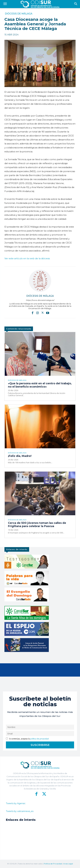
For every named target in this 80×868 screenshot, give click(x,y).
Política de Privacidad (53, 864)
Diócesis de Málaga (19, 14)
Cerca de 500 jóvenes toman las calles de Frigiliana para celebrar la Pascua (37, 525)
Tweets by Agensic (16, 803)
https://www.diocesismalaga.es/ (40, 300)
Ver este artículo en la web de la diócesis (27, 258)
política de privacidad (39, 739)
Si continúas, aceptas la (27, 739)
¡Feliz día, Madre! (20, 456)
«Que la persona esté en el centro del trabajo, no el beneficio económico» (40, 385)
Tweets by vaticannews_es (20, 811)
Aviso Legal (68, 864)
